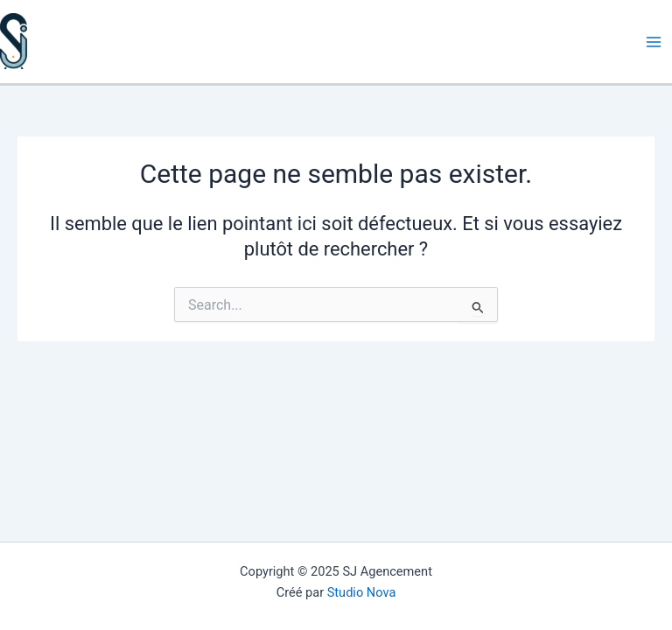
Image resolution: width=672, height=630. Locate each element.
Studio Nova (362, 592)
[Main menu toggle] (654, 42)
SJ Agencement (3, 70)
